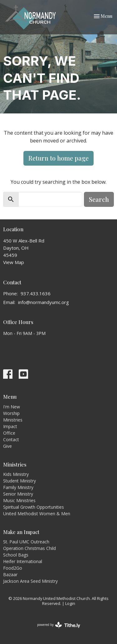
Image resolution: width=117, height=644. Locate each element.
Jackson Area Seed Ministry (30, 581)
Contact (11, 439)
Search (99, 199)
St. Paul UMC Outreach (26, 542)
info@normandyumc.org (44, 302)
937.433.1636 (36, 293)
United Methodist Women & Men (37, 514)
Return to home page (58, 158)
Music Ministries (19, 500)
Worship (11, 413)
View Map (14, 262)
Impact (10, 426)
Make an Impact (21, 532)
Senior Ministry (18, 494)
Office (9, 433)
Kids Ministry (16, 474)
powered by (59, 625)
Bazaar (10, 574)
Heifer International (23, 561)
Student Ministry (19, 481)
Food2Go (13, 568)
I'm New (12, 407)
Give (7, 446)
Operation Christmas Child (29, 548)
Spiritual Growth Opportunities (34, 507)
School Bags (16, 555)
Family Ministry (18, 487)
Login (70, 603)
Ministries (13, 420)
